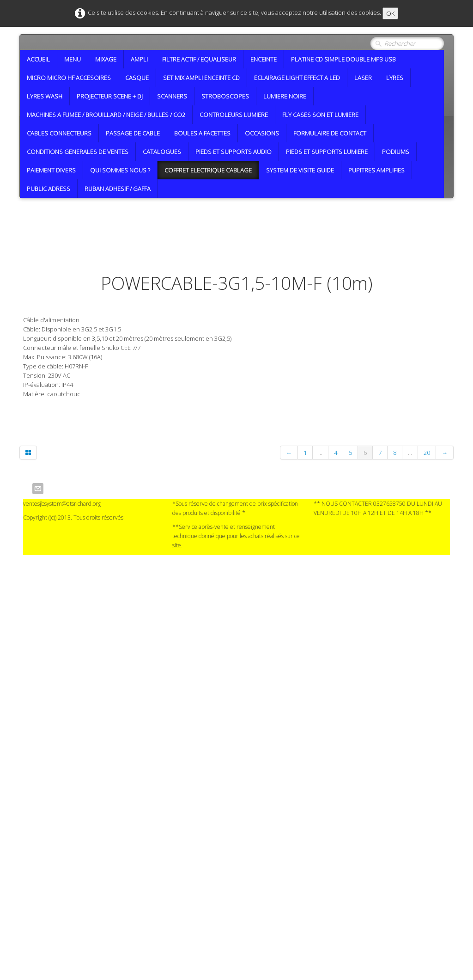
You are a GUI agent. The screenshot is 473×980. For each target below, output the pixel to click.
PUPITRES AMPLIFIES (376, 170)
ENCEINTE (264, 59)
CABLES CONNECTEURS (59, 133)
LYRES (395, 78)
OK (390, 13)
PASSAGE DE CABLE (133, 133)
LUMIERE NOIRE (285, 96)
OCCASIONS (262, 133)
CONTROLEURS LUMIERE (234, 115)
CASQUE (137, 78)
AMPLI (139, 59)
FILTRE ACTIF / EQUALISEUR (199, 59)
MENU (73, 59)
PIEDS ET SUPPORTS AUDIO (233, 152)
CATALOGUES (162, 152)
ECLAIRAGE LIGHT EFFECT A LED (297, 78)
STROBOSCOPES (225, 96)
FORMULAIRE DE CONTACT (330, 133)
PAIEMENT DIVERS (51, 170)
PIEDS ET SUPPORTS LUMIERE (327, 152)
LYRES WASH (45, 96)
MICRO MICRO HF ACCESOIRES (69, 78)
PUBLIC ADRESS (49, 189)
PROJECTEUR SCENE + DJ (110, 96)
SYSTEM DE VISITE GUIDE (300, 170)
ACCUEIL (38, 59)
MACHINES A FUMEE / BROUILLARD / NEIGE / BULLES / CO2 (106, 115)
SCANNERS (172, 96)
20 (427, 453)
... (320, 453)
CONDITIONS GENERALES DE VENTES (78, 152)
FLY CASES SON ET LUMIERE (320, 115)
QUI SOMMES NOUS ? (120, 170)
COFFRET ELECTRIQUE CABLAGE (208, 170)
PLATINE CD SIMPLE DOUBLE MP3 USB (343, 59)
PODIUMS (396, 152)
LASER (363, 78)
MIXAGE (106, 59)
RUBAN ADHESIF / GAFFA (118, 189)
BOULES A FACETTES (202, 133)
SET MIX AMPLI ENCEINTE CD (201, 78)
